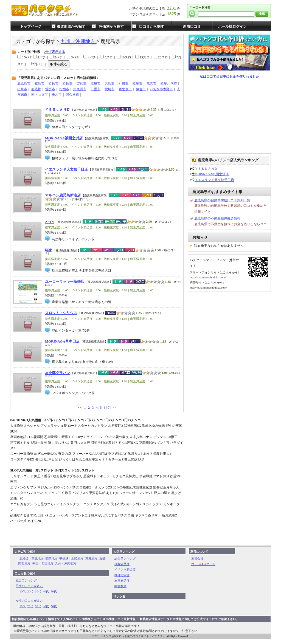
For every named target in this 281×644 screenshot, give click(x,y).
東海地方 (91, 558)
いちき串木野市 (161, 89)
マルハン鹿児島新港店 (63, 195)
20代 (30, 591)
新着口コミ (192, 26)
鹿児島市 (24, 83)
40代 (46, 591)
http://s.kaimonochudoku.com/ (208, 277)
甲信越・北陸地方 (71, 558)
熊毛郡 (36, 89)
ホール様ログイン (232, 26)
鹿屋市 (95, 83)
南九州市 (80, 89)
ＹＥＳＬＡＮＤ (57, 110)
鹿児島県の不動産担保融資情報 (217, 218)
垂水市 (57, 95)
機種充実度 (122, 575)
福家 (49, 250)
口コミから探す (152, 26)
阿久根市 (72, 95)
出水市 (22, 89)
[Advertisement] (229, 116)
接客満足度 (122, 564)
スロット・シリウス (61, 313)
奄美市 (151, 83)
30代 (38, 591)
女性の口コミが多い (29, 601)
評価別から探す (111, 26)
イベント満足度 (125, 569)
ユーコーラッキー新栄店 (65, 282)
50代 (54, 591)
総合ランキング (26, 580)
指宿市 (64, 89)
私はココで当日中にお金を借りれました (229, 77)
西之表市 (125, 89)
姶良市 (54, 83)
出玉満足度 (122, 581)
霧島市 (40, 83)
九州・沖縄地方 (79, 41)
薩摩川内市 (169, 83)
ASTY (50, 222)
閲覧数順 (120, 586)
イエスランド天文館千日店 (66, 170)
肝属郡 (123, 83)
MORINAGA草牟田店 (62, 341)
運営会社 (197, 558)
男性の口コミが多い (29, 586)
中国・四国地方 (43, 563)
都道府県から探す (71, 26)
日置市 (95, 89)
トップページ (31, 26)
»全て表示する (54, 52)
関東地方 (52, 558)
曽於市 (50, 89)
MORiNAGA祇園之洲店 (64, 138)
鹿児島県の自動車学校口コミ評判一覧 (222, 200)
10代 (23, 591)
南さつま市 (40, 95)
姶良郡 (68, 83)
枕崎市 (109, 89)
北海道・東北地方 (32, 558)
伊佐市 (141, 89)
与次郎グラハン (57, 373)
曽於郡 (82, 83)
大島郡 (109, 83)
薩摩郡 (137, 83)
